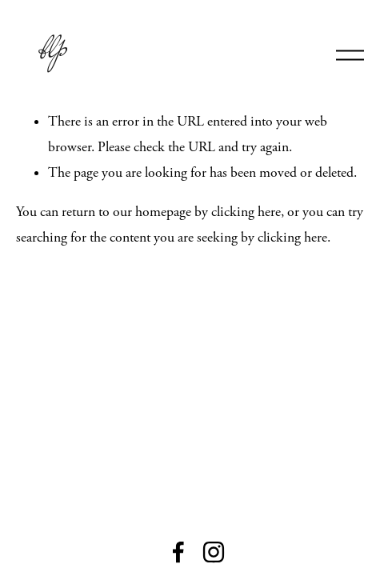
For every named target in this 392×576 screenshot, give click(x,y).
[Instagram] (214, 552)
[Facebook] (178, 552)
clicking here (246, 212)
